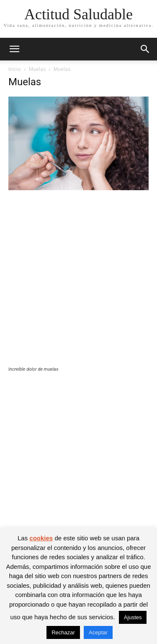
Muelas (37, 69)
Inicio (15, 69)
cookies (41, 538)
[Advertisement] (78, 284)
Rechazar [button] (63, 632)
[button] (14, 49)
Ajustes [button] (133, 617)
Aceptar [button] (98, 632)
